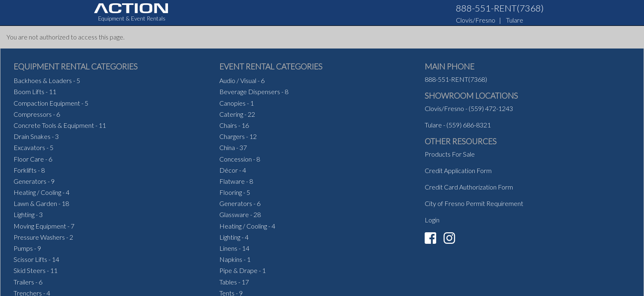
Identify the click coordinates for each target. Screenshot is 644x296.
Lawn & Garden (35, 203)
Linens (228, 248)
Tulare (515, 20)
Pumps (23, 248)
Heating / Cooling (37, 192)
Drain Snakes (32, 136)
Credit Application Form (458, 170)
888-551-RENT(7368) (500, 8)
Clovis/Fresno (476, 20)
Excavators (29, 147)
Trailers (24, 282)
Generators (30, 181)
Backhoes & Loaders (43, 80)
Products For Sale (450, 154)
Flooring (231, 192)
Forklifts (25, 170)
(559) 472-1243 (491, 108)
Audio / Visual (238, 80)
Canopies (232, 103)
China (227, 147)
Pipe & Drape (238, 270)
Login (432, 220)
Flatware (232, 181)
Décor (229, 170)
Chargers (232, 136)
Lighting (24, 214)
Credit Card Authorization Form (469, 187)
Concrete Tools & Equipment (54, 125)
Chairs (228, 125)
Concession (236, 159)
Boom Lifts (29, 91)
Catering (231, 114)
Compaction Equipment (47, 103)
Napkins (231, 259)
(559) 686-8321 (469, 125)
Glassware (234, 214)
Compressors (33, 114)
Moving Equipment (40, 226)
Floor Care (29, 159)
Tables (228, 282)
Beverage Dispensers (250, 91)
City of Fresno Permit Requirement (474, 203)
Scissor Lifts (30, 259)
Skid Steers (30, 270)
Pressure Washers (39, 237)
